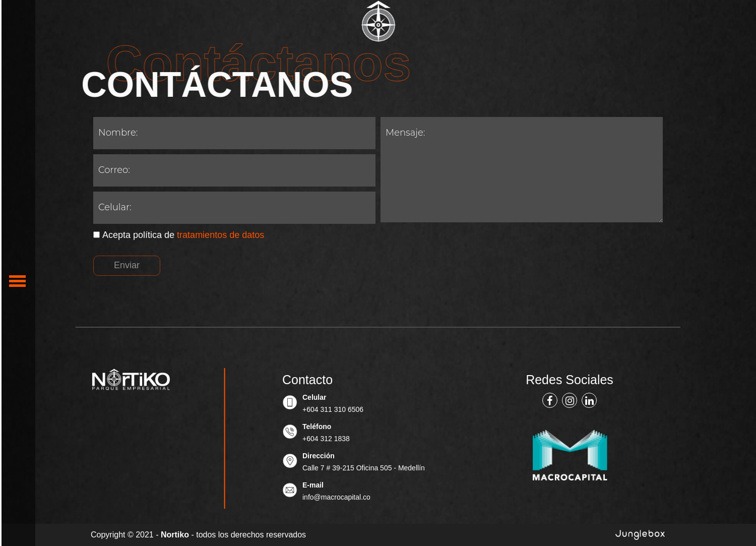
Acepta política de (179, 235)
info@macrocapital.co (336, 497)
